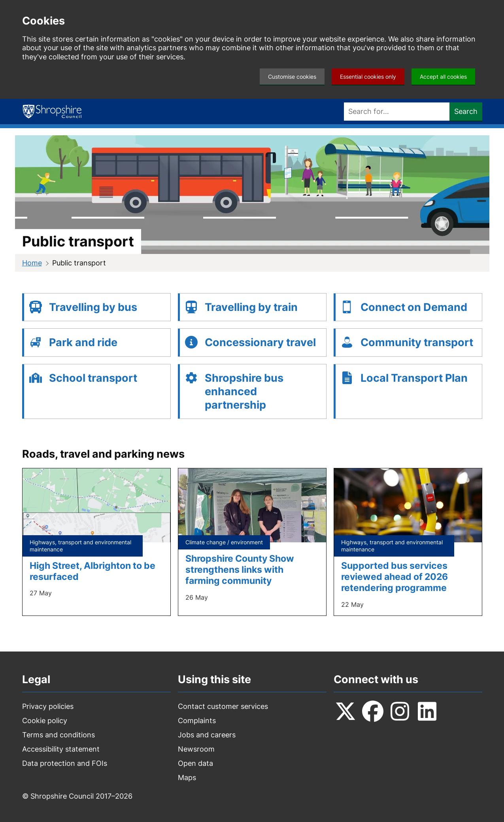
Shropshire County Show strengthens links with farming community (240, 569)
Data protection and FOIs (65, 763)
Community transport (417, 342)
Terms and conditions (59, 735)
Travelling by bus (93, 307)
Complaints (197, 721)
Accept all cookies (443, 77)
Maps (187, 777)
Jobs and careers (207, 735)
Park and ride (83, 342)
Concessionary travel (260, 342)
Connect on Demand (414, 307)
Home (32, 263)
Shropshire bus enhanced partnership (244, 391)
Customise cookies (292, 77)
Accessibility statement (61, 749)
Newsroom (196, 749)
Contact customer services (223, 706)
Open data (195, 763)
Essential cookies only (368, 77)
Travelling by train (251, 307)
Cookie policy (45, 721)
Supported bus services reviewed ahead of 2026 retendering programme (395, 577)
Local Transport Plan (414, 378)
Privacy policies (48, 706)
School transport (93, 378)
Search (466, 111)
